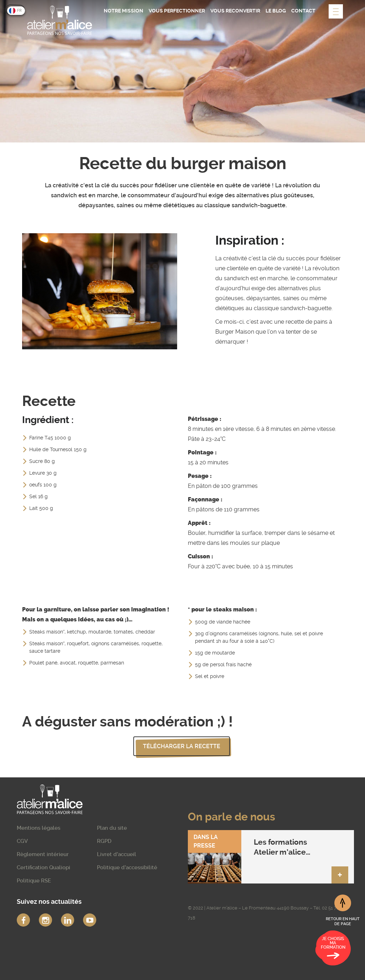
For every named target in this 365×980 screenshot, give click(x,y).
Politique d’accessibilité (127, 867)
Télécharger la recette (182, 746)
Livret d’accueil (117, 854)
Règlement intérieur (43, 854)
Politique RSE (34, 881)
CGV (22, 841)
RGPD (104, 841)
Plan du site (112, 828)
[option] (100, 291)
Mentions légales (38, 828)
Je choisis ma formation (333, 949)
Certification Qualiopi (43, 867)
